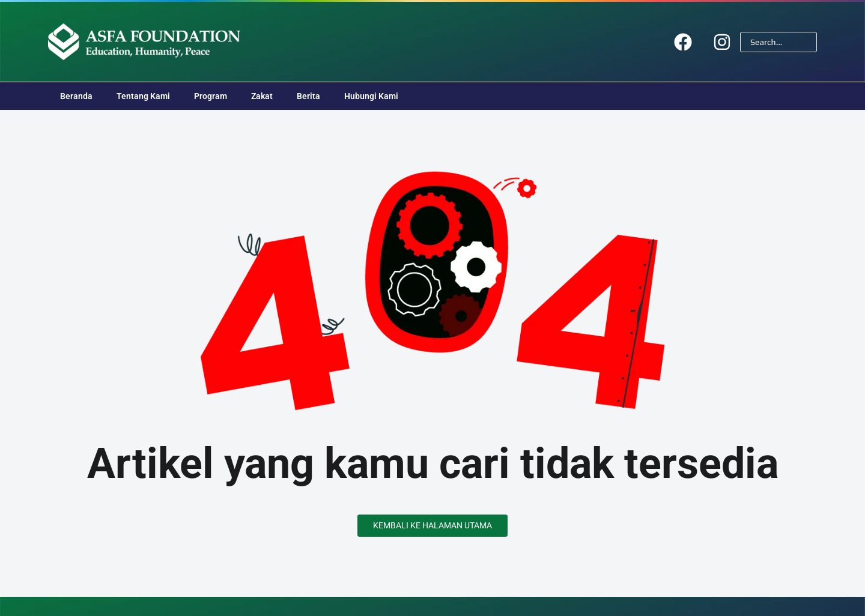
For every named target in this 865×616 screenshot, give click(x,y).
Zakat (262, 96)
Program (211, 96)
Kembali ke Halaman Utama (432, 525)
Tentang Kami (143, 96)
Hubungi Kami (371, 96)
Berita (308, 96)
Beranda (76, 96)
